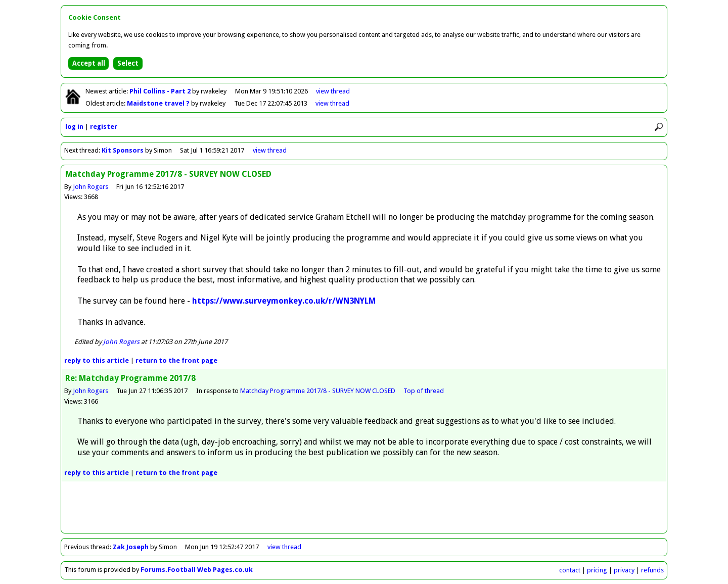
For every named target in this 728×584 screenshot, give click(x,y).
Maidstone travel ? (159, 103)
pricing (597, 570)
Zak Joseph (131, 547)
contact (570, 570)
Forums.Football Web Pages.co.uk (197, 570)
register (104, 127)
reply (97, 360)
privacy (624, 570)
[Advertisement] (364, 510)
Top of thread (424, 391)
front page (176, 360)
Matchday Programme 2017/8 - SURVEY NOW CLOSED (318, 391)
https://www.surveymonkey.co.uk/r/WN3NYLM (284, 301)
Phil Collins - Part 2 (161, 91)
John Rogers (90, 187)
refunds (652, 570)
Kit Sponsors (123, 150)
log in (74, 127)
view (333, 91)
